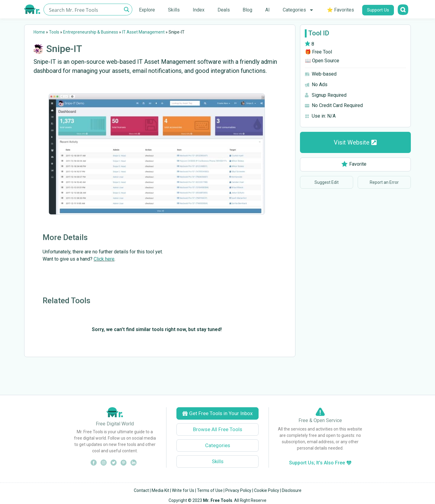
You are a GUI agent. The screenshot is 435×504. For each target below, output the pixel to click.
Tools (54, 32)
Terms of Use (210, 490)
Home (39, 32)
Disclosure (292, 490)
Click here (104, 259)
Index (199, 10)
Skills (174, 10)
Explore (147, 10)
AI (267, 10)
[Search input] (84, 10)
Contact (141, 490)
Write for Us (183, 490)
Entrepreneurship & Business (91, 32)
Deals (224, 10)
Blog (247, 10)
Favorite (354, 164)
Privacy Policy (238, 490)
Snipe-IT (64, 49)
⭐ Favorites (340, 10)
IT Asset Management (143, 32)
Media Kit (160, 490)
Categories (298, 10)
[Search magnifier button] (126, 10)
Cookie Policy (267, 490)
